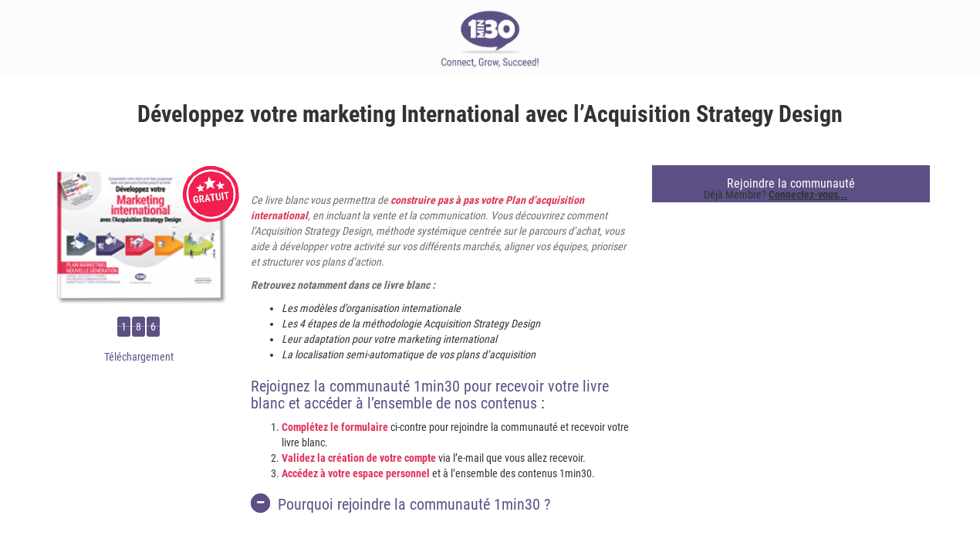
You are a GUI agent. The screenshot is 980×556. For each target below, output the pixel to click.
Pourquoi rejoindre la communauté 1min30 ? (400, 503)
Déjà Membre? (776, 195)
